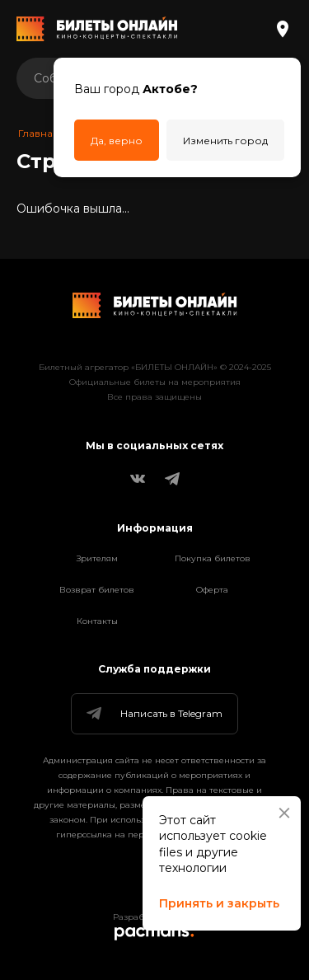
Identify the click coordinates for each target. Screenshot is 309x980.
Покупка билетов (213, 558)
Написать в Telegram (153, 714)
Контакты (97, 621)
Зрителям (97, 558)
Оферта (212, 590)
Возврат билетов (97, 590)
